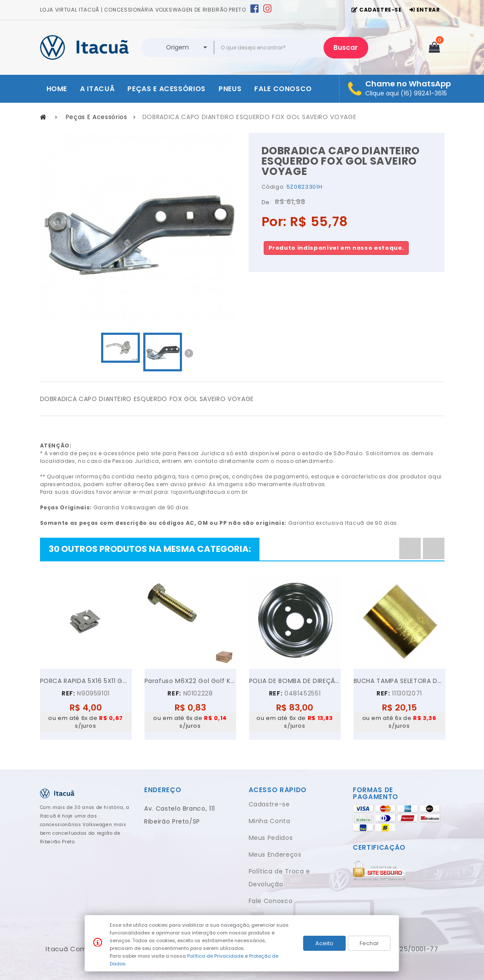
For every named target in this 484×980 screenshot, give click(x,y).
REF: (68, 693)
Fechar (369, 943)
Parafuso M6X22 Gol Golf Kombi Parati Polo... (190, 681)
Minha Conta (270, 821)
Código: (273, 187)
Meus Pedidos (271, 838)
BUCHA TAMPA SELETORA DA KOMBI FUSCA (399, 681)
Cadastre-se (269, 804)
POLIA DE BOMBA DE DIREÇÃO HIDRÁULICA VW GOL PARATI (295, 681)
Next (189, 353)
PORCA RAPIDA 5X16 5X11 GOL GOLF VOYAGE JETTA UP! (86, 681)
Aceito (324, 943)
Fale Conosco (271, 901)
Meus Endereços (275, 854)
